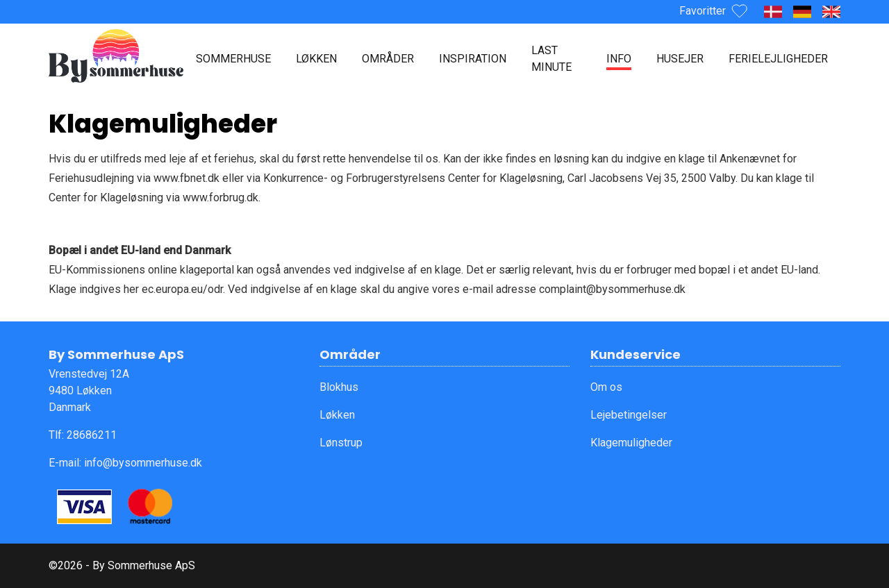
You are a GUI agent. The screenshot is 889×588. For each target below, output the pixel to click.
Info (619, 59)
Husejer (680, 59)
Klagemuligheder (631, 443)
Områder (388, 59)
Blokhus (339, 387)
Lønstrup (341, 443)
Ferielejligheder (778, 59)
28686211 (92, 435)
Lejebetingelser (629, 415)
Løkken (316, 59)
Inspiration (473, 59)
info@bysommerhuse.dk (143, 463)
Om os (606, 387)
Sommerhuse (233, 59)
